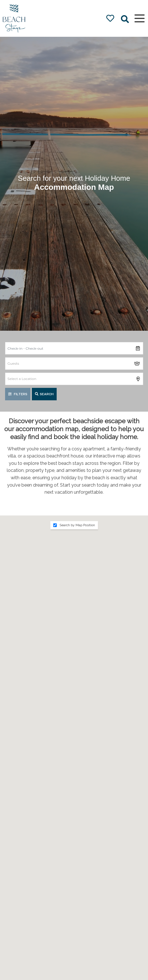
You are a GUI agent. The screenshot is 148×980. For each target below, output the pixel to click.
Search (44, 394)
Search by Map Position (74, 525)
